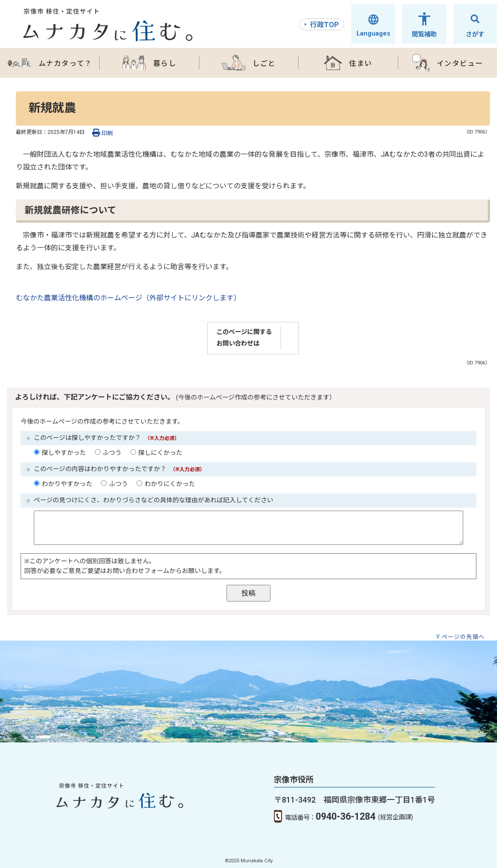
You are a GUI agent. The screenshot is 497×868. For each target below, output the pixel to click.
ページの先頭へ (463, 637)
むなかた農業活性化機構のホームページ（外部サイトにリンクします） (128, 298)
